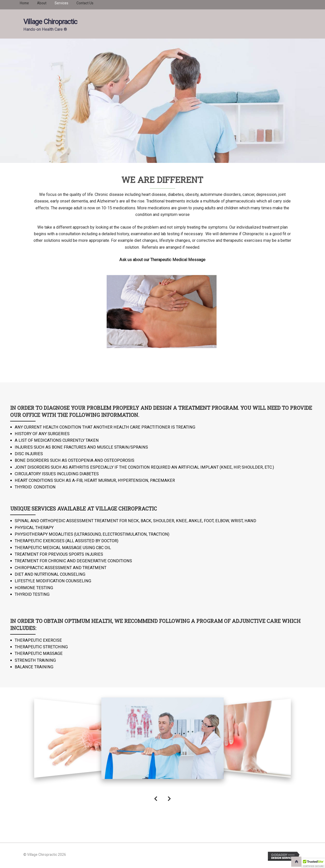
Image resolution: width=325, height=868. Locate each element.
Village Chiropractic (50, 22)
